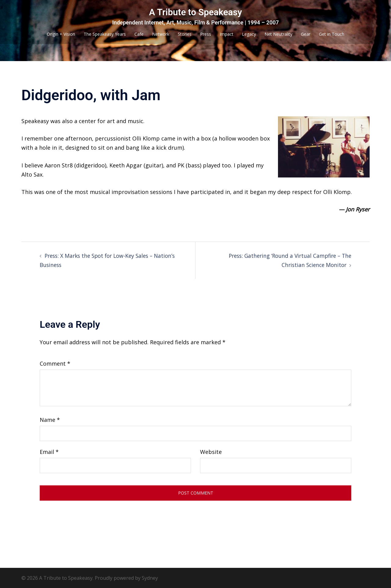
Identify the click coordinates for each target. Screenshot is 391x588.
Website (211, 451)
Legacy (249, 34)
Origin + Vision (61, 34)
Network (161, 34)
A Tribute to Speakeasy (195, 12)
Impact (227, 34)
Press (206, 34)
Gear (306, 34)
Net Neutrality (278, 34)
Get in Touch (332, 34)
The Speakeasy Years (105, 34)
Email (49, 451)
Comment (55, 363)
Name (50, 419)
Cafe (139, 34)
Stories (185, 34)
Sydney (150, 578)
